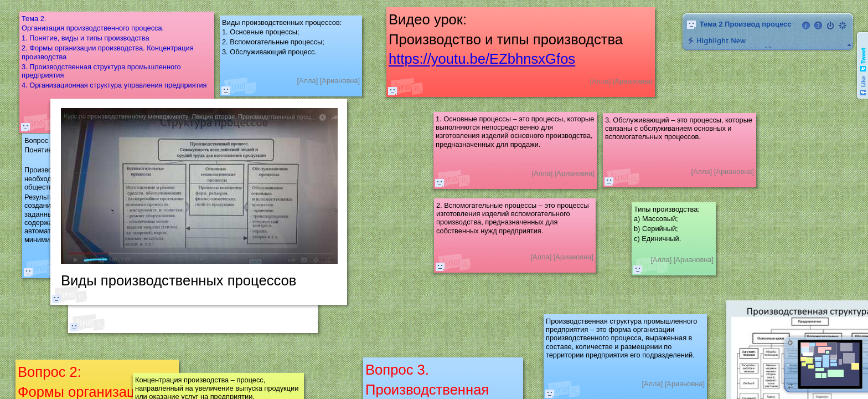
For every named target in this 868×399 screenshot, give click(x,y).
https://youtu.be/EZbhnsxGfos (482, 59)
